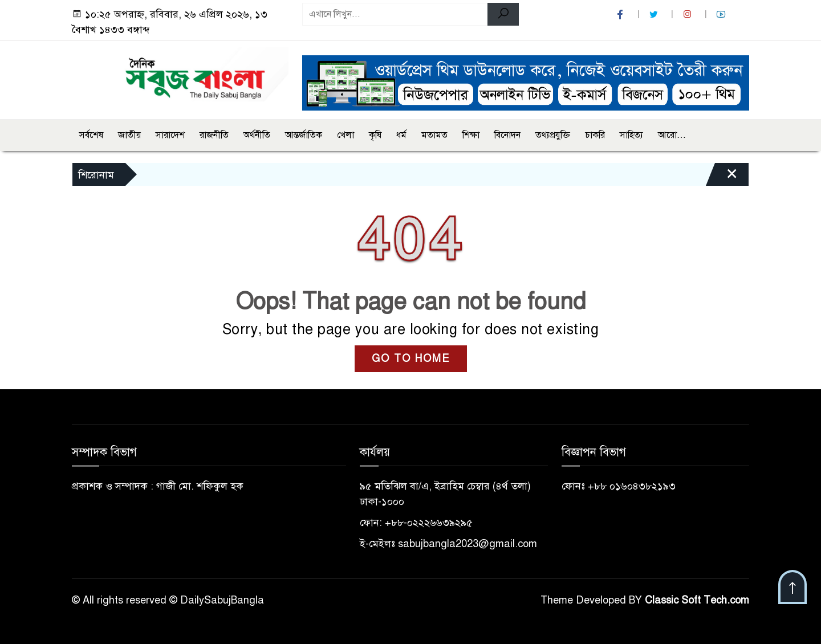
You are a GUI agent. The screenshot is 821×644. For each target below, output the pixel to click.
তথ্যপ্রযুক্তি (553, 135)
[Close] (722, 177)
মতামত (434, 135)
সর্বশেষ (91, 135)
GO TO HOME (411, 358)
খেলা (346, 135)
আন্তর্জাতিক (304, 135)
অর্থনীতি (257, 135)
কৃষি (375, 135)
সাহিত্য (631, 135)
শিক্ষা (471, 135)
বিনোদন (507, 135)
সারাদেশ (170, 135)
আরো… (672, 135)
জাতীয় (129, 135)
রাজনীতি (214, 135)
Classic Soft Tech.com (697, 600)
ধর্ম (401, 135)
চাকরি (595, 135)
